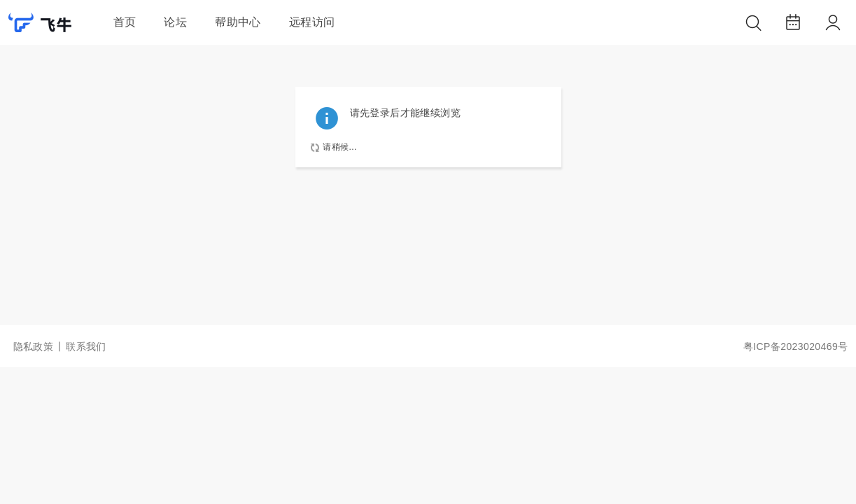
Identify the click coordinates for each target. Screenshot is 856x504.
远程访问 (312, 22)
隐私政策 (34, 346)
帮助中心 (238, 22)
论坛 (175, 22)
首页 (125, 22)
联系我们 (86, 346)
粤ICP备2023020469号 (796, 346)
